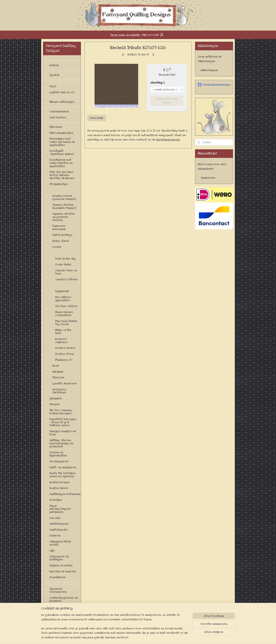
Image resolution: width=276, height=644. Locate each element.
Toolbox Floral (65, 354)
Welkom (54, 65)
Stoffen (54, 190)
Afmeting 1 (158, 83)
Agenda (54, 75)
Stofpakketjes (59, 184)
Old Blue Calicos (66, 306)
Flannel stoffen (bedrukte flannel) (64, 206)
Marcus (57, 253)
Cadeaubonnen (59, 111)
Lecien (57, 247)
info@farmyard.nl (168, 140)
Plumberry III (64, 360)
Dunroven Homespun (59, 228)
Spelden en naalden (63, 571)
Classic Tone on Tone (66, 272)
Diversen (61, 285)
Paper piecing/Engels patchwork (60, 509)
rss (140, 637)
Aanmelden (208, 178)
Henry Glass (61, 241)
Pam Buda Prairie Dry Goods (66, 323)
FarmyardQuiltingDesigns (214, 85)
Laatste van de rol (62, 92)
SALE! (53, 86)
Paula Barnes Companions (64, 314)
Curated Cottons (66, 279)
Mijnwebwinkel (178, 637)
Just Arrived (58, 117)
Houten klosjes (60, 482)
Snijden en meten (61, 565)
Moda (56, 366)
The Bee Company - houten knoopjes (62, 412)
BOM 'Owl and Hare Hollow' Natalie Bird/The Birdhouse (62, 175)
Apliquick (56, 398)
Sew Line (55, 518)
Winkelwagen (209, 70)
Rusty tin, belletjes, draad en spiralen (63, 475)
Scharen (55, 536)
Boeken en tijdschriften (58, 454)
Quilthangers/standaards (65, 494)
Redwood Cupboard (61, 341)
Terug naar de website (125, 35)
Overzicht (97, 118)
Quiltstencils (59, 530)
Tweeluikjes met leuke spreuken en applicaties (62, 142)
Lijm (52, 550)
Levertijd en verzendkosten (60, 614)
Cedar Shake (63, 264)
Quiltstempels (59, 524)
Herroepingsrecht (62, 607)
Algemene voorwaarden (58, 590)
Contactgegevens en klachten (64, 599)
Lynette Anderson (64, 383)
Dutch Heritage (62, 235)
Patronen (56, 127)
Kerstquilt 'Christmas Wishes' (62, 152)
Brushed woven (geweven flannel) (64, 197)
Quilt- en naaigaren (63, 467)
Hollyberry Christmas (59, 391)
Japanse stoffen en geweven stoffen (63, 217)
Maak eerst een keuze (167, 101)
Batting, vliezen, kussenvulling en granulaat (61, 443)
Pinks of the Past (63, 332)
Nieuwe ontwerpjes (62, 102)
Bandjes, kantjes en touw (63, 433)
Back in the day (65, 259)
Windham (58, 372)
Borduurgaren (59, 461)
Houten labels (59, 488)
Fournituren (57, 577)
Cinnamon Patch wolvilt (60, 543)
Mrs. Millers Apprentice (63, 299)
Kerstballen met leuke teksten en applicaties (61, 163)
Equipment (62, 291)
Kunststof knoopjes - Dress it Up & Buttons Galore (63, 422)
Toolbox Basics (65, 348)
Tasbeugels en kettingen (59, 558)
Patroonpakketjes (61, 133)
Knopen (54, 404)
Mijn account (153, 35)
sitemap (133, 637)
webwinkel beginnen (151, 637)
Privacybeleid (58, 622)
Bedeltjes (56, 500)
